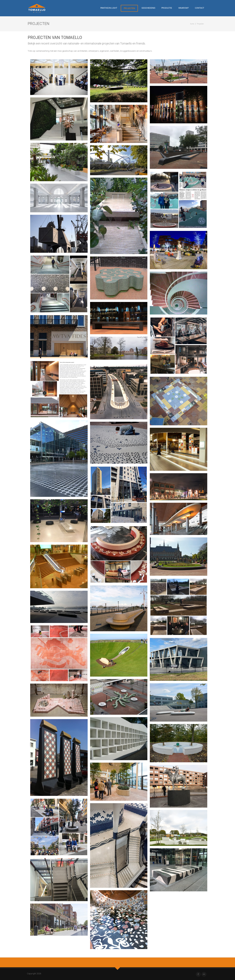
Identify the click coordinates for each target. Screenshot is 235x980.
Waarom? (184, 8)
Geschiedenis (148, 8)
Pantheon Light (109, 8)
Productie (167, 8)
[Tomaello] (37, 8)
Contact (200, 8)
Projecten (129, 8)
